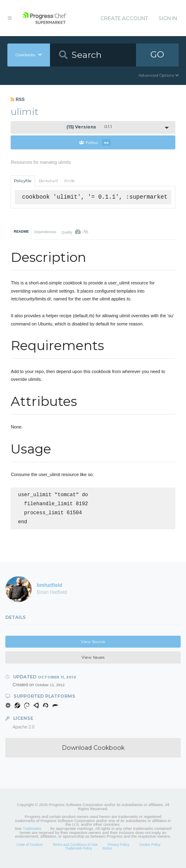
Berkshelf (48, 181)
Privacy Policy (119, 848)
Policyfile (23, 181)
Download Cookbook (93, 751)
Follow (95, 142)
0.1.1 (89, 127)
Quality (75, 232)
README (22, 231)
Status (107, 852)
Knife (70, 181)
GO (157, 54)
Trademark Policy (79, 852)
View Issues (93, 661)
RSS (18, 99)
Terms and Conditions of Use (75, 848)
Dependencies (45, 232)
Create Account (124, 18)
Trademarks (32, 832)
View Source (93, 645)
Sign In (168, 18)
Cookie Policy (150, 848)
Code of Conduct (29, 848)
